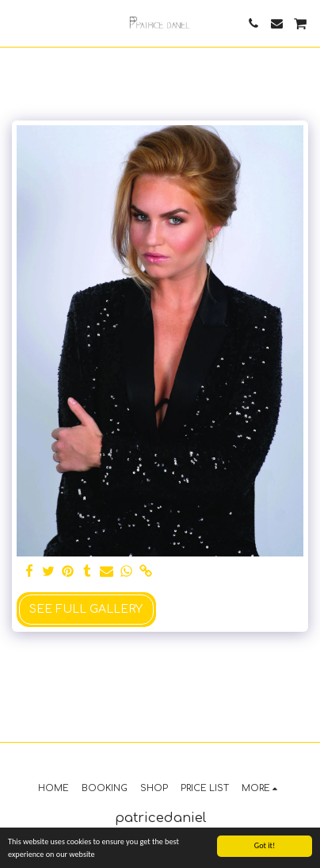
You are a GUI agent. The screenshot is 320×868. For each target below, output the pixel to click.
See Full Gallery (86, 609)
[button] (17, 23)
